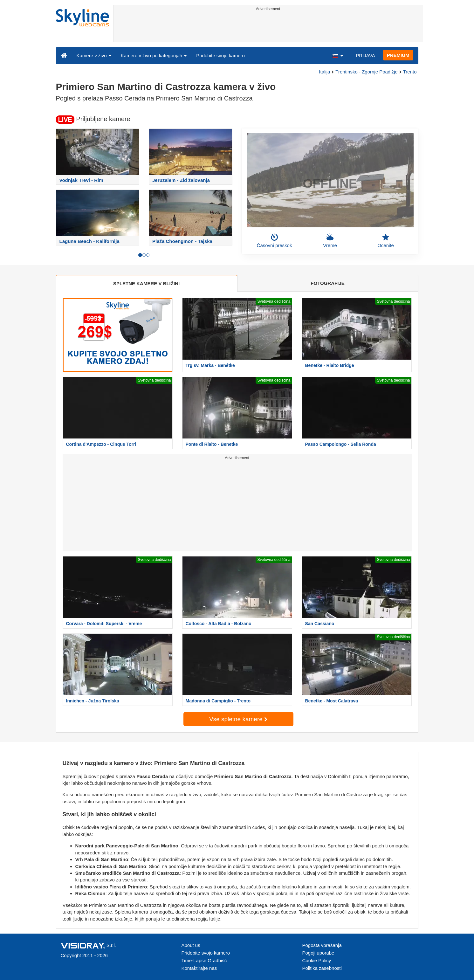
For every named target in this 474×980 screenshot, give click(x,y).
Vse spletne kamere (238, 719)
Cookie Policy (317, 960)
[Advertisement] (268, 28)
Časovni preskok (275, 241)
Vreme (330, 241)
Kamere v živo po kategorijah (154, 55)
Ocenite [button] (386, 241)
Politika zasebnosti (322, 968)
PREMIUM (398, 55)
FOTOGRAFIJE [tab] (327, 283)
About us (191, 945)
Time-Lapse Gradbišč (204, 960)
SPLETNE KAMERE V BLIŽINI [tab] (146, 283)
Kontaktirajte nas (199, 968)
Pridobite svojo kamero (220, 55)
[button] (338, 55)
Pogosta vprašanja (322, 945)
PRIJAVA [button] (365, 55)
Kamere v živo (94, 55)
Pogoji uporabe (318, 953)
